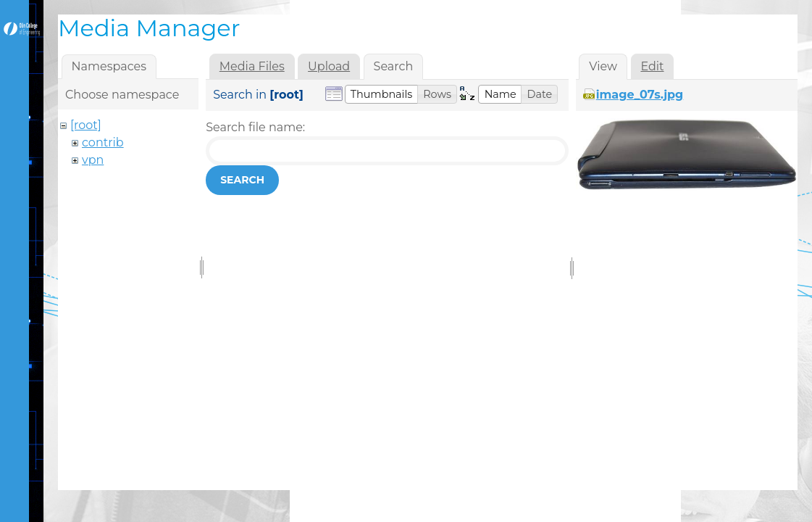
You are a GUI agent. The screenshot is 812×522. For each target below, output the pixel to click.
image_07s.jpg (640, 95)
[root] (86, 125)
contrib (103, 142)
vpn (93, 160)
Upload (329, 66)
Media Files (252, 66)
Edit (652, 66)
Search (242, 180)
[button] (382, 94)
